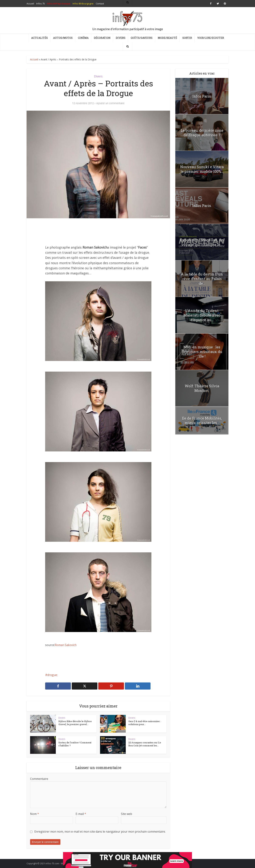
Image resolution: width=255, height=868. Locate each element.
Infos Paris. (202, 96)
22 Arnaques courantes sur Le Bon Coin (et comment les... (145, 744)
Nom (35, 814)
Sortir (187, 38)
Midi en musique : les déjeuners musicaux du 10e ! (202, 352)
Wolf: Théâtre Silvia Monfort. (202, 388)
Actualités (39, 38)
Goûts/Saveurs (142, 38)
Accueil (34, 59)
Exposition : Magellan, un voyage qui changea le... (202, 242)
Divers (121, 38)
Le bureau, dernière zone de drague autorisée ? (202, 133)
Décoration (102, 38)
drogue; (52, 675)
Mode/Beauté (167, 38)
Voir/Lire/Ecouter (211, 38)
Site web (127, 814)
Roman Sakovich (66, 645)
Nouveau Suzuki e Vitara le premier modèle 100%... (202, 169)
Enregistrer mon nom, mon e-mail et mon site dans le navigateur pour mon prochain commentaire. (100, 832)
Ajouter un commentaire (110, 103)
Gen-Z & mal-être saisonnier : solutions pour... (145, 723)
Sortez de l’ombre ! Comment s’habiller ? (75, 744)
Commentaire (39, 779)
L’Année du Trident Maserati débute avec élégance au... (202, 315)
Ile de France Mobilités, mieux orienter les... (202, 420)
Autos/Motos (63, 38)
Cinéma (83, 38)
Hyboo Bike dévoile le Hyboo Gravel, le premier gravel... (75, 723)
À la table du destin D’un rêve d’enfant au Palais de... (202, 279)
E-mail (81, 814)
